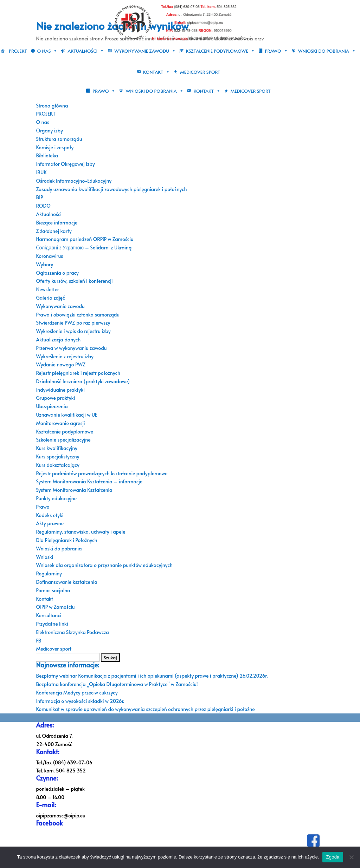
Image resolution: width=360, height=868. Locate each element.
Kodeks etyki (50, 515)
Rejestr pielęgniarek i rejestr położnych (78, 373)
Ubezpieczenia (52, 406)
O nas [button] (47, 51)
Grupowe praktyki (55, 398)
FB (38, 641)
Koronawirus (49, 256)
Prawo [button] (277, 51)
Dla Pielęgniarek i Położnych (66, 540)
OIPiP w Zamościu (55, 607)
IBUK (41, 172)
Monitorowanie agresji (60, 423)
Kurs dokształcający (57, 465)
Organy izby (49, 130)
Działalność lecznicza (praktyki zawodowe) (83, 381)
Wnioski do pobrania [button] (327, 51)
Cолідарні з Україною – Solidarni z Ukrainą (84, 247)
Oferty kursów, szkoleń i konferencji (74, 281)
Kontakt (44, 599)
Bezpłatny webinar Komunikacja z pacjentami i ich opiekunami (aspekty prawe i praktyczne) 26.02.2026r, (152, 676)
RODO (43, 206)
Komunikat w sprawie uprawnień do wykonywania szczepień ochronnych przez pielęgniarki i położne (145, 709)
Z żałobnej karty (54, 231)
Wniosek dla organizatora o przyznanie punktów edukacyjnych (104, 565)
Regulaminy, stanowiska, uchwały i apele (81, 532)
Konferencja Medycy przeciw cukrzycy (77, 693)
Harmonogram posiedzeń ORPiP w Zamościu (85, 239)
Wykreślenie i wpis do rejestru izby (73, 331)
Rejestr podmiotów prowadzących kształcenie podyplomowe (102, 473)
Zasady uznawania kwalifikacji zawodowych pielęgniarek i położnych (111, 189)
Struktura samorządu (59, 139)
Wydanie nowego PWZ (61, 364)
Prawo (43, 507)
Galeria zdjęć (50, 298)
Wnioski (44, 557)
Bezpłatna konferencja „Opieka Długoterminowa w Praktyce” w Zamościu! (117, 684)
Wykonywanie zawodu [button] (145, 51)
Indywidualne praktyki (60, 390)
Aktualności (49, 214)
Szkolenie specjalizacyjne (63, 440)
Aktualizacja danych (58, 340)
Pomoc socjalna (53, 590)
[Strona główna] (5, 51)
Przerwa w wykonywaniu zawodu (71, 348)
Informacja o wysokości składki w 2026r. (80, 701)
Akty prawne (50, 523)
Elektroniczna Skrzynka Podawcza (72, 632)
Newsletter (47, 289)
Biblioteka (47, 155)
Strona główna (52, 106)
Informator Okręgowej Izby (65, 164)
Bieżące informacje (57, 223)
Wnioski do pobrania (59, 549)
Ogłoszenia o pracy (57, 273)
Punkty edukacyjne (56, 498)
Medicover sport (200, 72)
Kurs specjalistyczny (57, 456)
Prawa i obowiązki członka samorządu (78, 315)
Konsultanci (49, 615)
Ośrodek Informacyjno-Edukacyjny (74, 181)
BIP (39, 197)
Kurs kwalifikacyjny (57, 448)
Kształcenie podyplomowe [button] (220, 51)
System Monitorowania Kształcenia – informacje (89, 481)
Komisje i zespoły (55, 147)
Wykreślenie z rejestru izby (65, 356)
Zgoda (333, 857)
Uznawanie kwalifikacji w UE (66, 415)
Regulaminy (49, 573)
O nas (43, 122)
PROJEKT (18, 51)
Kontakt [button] (156, 72)
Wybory (44, 264)
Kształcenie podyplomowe (65, 432)
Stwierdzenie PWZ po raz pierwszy (73, 323)
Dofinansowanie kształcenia (66, 582)
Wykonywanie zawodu (60, 306)
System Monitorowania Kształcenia (74, 490)
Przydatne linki (52, 624)
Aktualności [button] (86, 51)
